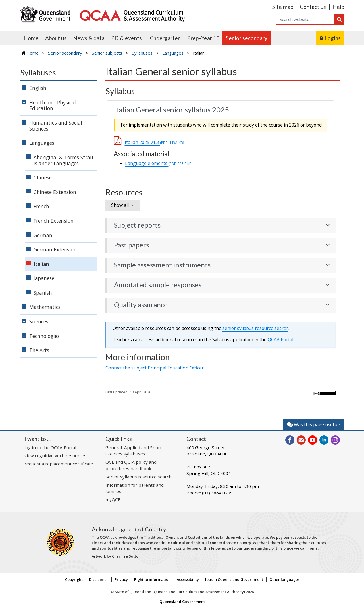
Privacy (121, 579)
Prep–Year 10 (203, 38)
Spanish (43, 293)
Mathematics (45, 307)
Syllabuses (142, 53)
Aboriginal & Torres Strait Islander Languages (64, 160)
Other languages (284, 579)
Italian (41, 264)
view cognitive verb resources (55, 455)
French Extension (54, 221)
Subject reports (137, 225)
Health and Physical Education (53, 105)
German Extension (55, 249)
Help (338, 7)
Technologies (44, 336)
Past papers (131, 245)
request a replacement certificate (59, 464)
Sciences (39, 321)
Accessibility (188, 579)
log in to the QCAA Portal (50, 447)
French (41, 206)
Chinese (43, 177)
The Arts (39, 350)
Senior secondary (247, 38)
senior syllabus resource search (255, 328)
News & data (89, 38)
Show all (120, 205)
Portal (280, 340)
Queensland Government (182, 602)
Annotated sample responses (158, 285)
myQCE (113, 499)
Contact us (313, 7)
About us (56, 38)
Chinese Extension (55, 192)
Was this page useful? (314, 424)
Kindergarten (165, 38)
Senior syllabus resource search (139, 477)
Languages (173, 53)
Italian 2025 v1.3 (154, 142)
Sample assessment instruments (162, 265)
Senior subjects (107, 53)
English (38, 88)
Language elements (159, 163)
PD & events (126, 38)
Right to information (152, 579)
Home (31, 38)
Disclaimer (99, 579)
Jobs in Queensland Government (234, 579)
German (43, 235)
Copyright (74, 579)
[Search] (305, 19)
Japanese (44, 278)
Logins (333, 38)
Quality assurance (141, 305)
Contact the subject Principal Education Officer (155, 368)
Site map (283, 7)
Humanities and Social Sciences (56, 126)
